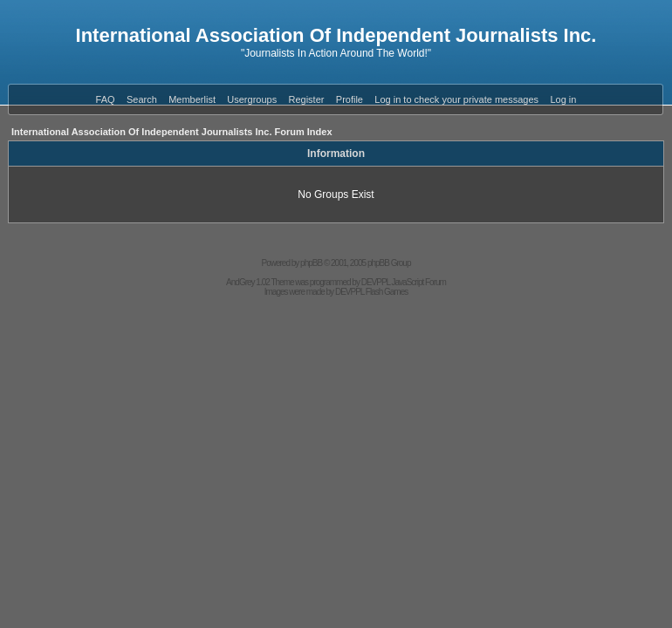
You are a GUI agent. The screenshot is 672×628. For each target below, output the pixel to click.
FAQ (106, 99)
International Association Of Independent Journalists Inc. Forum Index (172, 132)
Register (307, 99)
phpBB (311, 263)
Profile (350, 99)
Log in (563, 99)
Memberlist (192, 99)
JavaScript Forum (419, 282)
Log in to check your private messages (456, 99)
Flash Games (387, 292)
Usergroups (252, 99)
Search (142, 99)
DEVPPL (376, 282)
